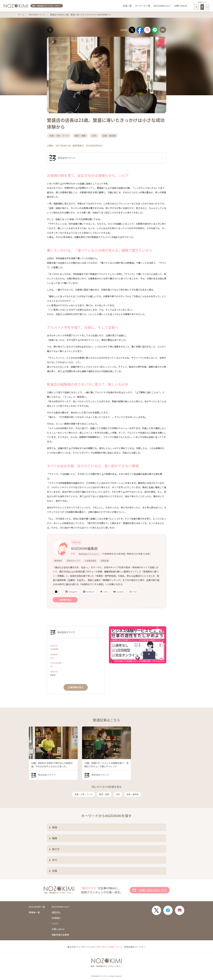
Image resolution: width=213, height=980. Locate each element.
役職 (55, 871)
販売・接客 (104, 794)
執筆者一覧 (34, 912)
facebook (89, 592)
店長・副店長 (133, 794)
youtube (118, 592)
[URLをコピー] (163, 30)
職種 (55, 838)
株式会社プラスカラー (89, 554)
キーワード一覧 (143, 6)
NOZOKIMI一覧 (37, 907)
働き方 (56, 849)
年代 (55, 860)
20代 (118, 794)
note (104, 592)
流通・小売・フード (84, 794)
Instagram (71, 592)
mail (133, 592)
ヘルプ (55, 924)
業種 (55, 827)
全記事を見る (65, 600)
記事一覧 (127, 6)
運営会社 (56, 912)
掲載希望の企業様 (60, 935)
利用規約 (56, 918)
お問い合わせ (181, 6)
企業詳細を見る (76, 687)
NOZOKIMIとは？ (162, 6)
